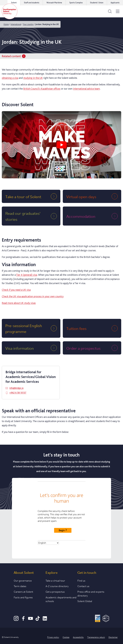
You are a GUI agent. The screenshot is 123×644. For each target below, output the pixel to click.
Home (6, 24)
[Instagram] (16, 620)
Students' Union (97, 3)
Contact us (83, 586)
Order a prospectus (83, 348)
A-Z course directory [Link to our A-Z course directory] (57, 586)
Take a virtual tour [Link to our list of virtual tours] (55, 580)
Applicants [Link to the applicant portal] (115, 3)
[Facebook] (23, 620)
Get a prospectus (55, 591)
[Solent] (10, 11)
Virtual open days (81, 196)
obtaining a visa (10, 78)
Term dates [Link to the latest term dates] (20, 586)
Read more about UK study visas (19, 303)
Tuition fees (76, 328)
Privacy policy (53, 637)
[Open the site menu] (118, 11)
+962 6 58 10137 (18, 393)
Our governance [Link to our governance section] (23, 580)
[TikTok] (38, 620)
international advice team (86, 89)
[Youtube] (30, 620)
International (16, 24)
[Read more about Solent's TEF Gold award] (98, 619)
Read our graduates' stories (23, 216)
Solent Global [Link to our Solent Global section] (85, 601)
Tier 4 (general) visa (27, 275)
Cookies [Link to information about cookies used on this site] (66, 637)
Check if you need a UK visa (16, 290)
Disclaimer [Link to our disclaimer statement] (113, 637)
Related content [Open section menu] (14, 56)
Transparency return (96, 637)
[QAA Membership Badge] (106, 619)
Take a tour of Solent (23, 196)
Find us (81, 580)
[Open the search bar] (110, 11)
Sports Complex (76, 3)
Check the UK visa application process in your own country (33, 296)
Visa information (20, 348)
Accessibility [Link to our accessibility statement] (78, 637)
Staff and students (32, 3)
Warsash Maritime (54, 3)
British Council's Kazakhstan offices (42, 89)
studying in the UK (33, 78)
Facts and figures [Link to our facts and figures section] (23, 597)
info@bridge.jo (16, 388)
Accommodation (81, 216)
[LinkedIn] (45, 620)
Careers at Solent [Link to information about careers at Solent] (23, 591)
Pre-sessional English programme (24, 328)
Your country (28, 24)
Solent (14, 3)
